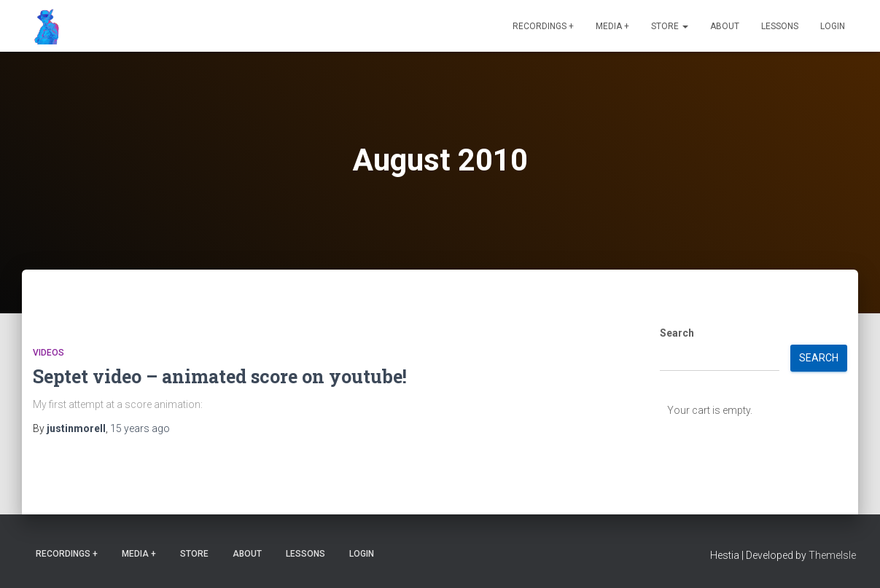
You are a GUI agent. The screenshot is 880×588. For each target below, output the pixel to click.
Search (677, 333)
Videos (48, 353)
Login (833, 26)
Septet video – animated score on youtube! (220, 376)
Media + (612, 26)
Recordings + (543, 26)
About (725, 26)
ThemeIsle (832, 555)
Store (670, 26)
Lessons (780, 26)
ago (140, 428)
